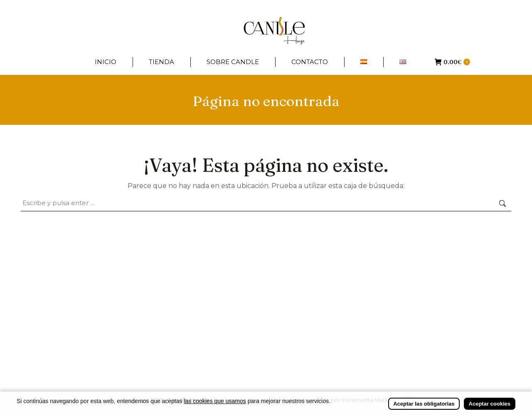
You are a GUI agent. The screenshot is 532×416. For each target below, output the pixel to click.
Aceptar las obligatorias (424, 406)
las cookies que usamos (215, 404)
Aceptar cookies (490, 406)
